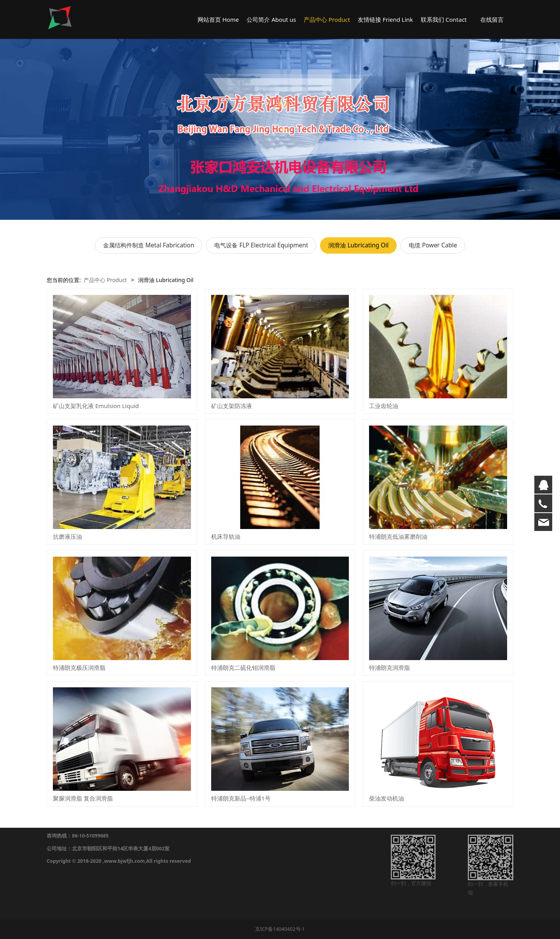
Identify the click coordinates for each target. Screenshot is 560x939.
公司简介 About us (271, 19)
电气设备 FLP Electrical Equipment (261, 245)
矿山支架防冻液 (232, 406)
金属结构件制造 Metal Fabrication (149, 245)
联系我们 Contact (444, 19)
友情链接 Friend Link (385, 19)
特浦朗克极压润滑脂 (79, 667)
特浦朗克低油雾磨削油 (398, 536)
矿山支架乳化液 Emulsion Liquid (96, 406)
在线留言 (492, 19)
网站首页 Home (218, 19)
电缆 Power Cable (433, 245)
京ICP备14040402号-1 (280, 929)
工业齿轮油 (384, 406)
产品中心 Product (327, 19)
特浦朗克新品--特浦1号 (241, 798)
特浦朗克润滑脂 (389, 667)
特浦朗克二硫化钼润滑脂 (243, 667)
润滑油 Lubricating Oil (358, 245)
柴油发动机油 (387, 798)
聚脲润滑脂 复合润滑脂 (83, 798)
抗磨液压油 (67, 536)
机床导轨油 (226, 536)
